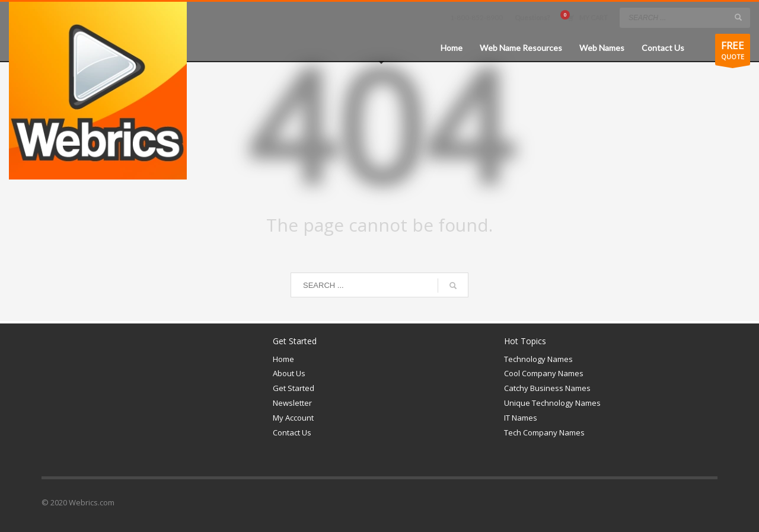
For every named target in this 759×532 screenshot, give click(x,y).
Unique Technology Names (552, 403)
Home (283, 359)
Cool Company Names (544, 373)
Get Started (294, 388)
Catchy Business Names (547, 388)
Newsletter (292, 403)
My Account (293, 418)
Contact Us (292, 432)
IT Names (521, 418)
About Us (289, 373)
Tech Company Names (544, 432)
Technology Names (538, 359)
